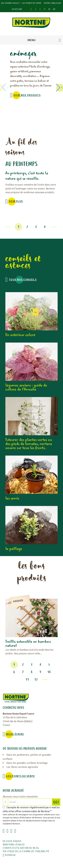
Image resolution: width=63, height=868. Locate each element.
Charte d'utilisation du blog (21, 848)
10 (49, 672)
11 (27, 680)
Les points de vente (32, 3)
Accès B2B (17, 9)
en (54, 9)
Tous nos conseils (23, 280)
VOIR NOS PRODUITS (27, 95)
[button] (59, 87)
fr (45, 9)
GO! (57, 802)
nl (49, 9)
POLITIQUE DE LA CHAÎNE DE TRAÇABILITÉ (26, 851)
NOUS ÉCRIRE (15, 734)
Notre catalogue (53, 3)
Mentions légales (14, 845)
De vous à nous (12, 841)
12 (36, 680)
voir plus (16, 201)
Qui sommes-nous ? (10, 3)
